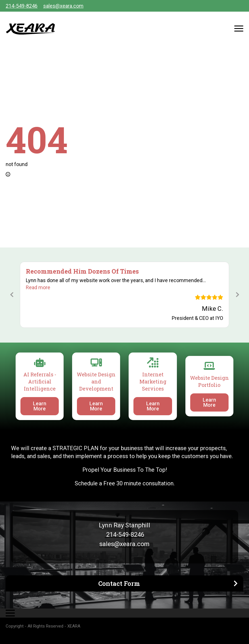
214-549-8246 (22, 6)
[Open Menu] (239, 28)
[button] (38, 287)
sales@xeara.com (63, 6)
